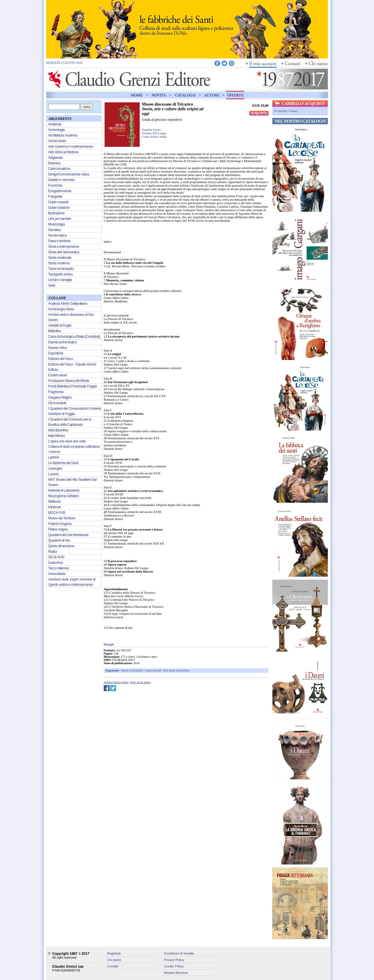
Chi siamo (114, 960)
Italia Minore (57, 436)
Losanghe (55, 469)
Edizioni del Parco (61, 359)
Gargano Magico (60, 397)
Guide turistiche (59, 208)
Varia (52, 285)
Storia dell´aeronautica (64, 252)
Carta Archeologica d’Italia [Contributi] (74, 337)
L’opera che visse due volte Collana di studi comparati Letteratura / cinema (74, 447)
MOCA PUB (57, 513)
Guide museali (153, 670)
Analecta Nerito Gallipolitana (68, 304)
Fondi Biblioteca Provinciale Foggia (72, 386)
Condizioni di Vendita (179, 953)
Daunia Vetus (58, 348)
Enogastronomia (60, 191)
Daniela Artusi (151, 130)
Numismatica (57, 235)
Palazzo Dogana (60, 524)
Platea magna (58, 529)
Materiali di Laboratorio (64, 490)
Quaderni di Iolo (59, 540)
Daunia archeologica (63, 342)
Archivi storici (57, 141)
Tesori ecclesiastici (132, 670)
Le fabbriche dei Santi (63, 463)
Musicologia (57, 224)
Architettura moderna (63, 135)
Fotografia (55, 197)
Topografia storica (60, 274)
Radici (53, 552)
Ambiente (55, 124)
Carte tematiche (59, 169)
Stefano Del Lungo (154, 133)
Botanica (54, 163)
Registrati (114, 953)
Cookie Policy (174, 966)
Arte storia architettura (176, 670)
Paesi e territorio (59, 241)
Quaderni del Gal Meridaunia (68, 535)
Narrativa (54, 230)
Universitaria (57, 574)
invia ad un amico (140, 682)
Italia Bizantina (58, 430)
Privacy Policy (174, 960)
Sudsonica (56, 563)
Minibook (54, 507)
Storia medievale (60, 258)
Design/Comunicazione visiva (69, 174)
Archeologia (57, 130)
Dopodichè (56, 353)
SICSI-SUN (56, 557)
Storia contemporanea (64, 247)
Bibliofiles (55, 331)
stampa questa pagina (116, 682)
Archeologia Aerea (61, 309)
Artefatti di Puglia (60, 325)
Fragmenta (56, 392)
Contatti (113, 966)
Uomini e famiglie (60, 280)
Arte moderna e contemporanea (71, 147)
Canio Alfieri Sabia (154, 137)
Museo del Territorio (62, 518)
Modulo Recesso (176, 973)
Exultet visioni (58, 375)
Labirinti (54, 457)
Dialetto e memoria (61, 180)
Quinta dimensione (61, 546)
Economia (55, 185)
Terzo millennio (59, 568)
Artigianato (56, 158)
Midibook (54, 502)
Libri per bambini (60, 219)
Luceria (53, 474)
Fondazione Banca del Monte (69, 381)
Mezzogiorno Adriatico (64, 496)
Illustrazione (56, 213)
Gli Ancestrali (57, 403)
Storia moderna (59, 263)
